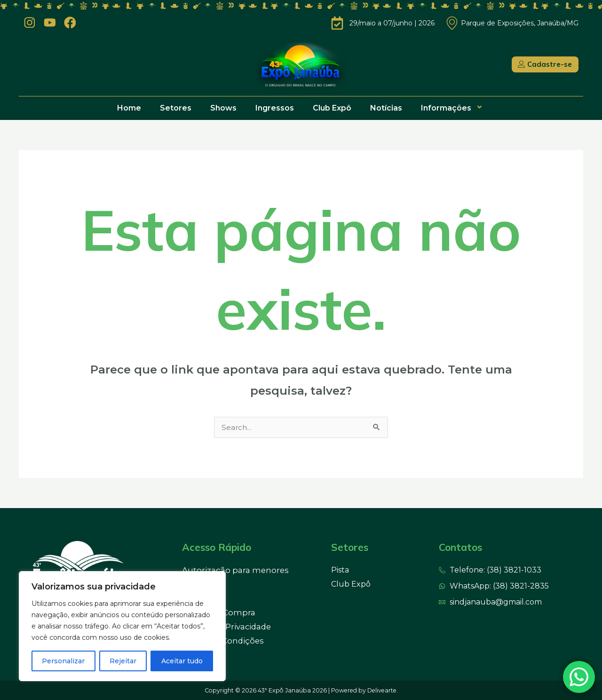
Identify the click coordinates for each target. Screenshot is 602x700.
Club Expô (332, 108)
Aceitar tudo (182, 661)
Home (129, 108)
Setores (176, 108)
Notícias (386, 108)
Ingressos (275, 108)
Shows (223, 108)
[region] (122, 626)
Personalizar (63, 661)
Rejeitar (123, 661)
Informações (453, 108)
